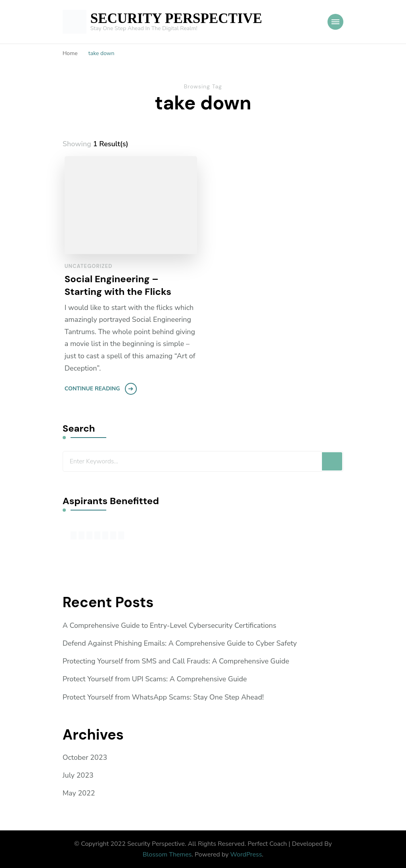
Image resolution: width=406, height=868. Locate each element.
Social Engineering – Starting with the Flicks (118, 285)
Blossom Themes (167, 855)
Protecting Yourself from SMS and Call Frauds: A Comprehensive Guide (176, 661)
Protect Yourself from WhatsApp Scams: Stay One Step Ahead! (163, 697)
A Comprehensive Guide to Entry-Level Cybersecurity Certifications (169, 625)
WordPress (246, 855)
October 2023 (85, 757)
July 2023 (78, 775)
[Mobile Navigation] (335, 22)
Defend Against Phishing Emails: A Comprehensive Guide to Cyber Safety (180, 643)
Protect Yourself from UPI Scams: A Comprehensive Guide (155, 679)
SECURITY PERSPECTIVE (176, 18)
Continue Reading (92, 389)
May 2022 (79, 793)
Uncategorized (89, 266)
